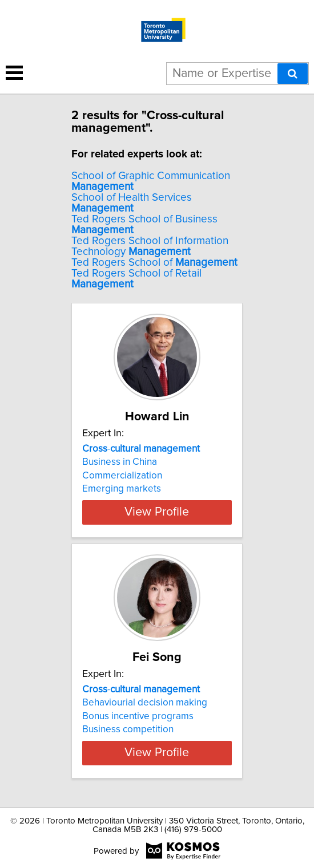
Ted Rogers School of (154, 263)
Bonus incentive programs (138, 716)
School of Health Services (132, 203)
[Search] (293, 74)
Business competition (128, 729)
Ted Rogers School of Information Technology (150, 246)
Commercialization (122, 476)
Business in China (120, 462)
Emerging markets (122, 489)
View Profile (157, 512)
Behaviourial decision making (145, 703)
